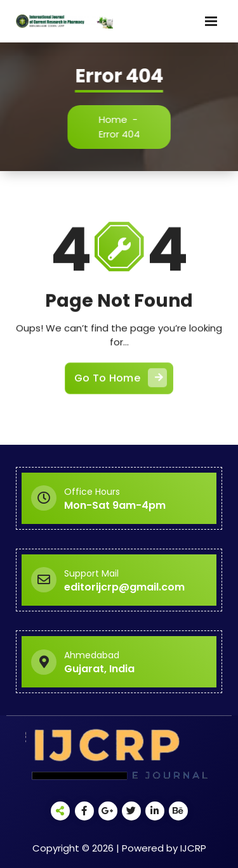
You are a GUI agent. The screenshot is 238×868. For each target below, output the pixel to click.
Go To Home (121, 383)
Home (116, 119)
